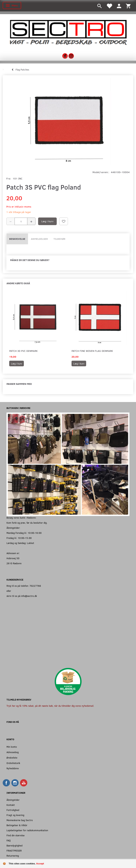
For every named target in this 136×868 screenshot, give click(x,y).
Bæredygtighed (14, 845)
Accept (40, 864)
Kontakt (11, 805)
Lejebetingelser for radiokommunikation (27, 830)
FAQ (9, 840)
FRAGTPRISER (14, 851)
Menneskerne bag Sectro (20, 820)
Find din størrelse (16, 835)
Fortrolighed (13, 810)
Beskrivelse (17, 239)
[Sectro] (68, 32)
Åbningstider (13, 800)
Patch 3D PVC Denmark (23, 351)
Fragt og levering (15, 815)
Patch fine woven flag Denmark (92, 351)
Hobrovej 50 (13, 558)
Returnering (13, 856)
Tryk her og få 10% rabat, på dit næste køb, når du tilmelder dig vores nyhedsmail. (50, 706)
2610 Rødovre (14, 563)
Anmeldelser (39, 239)
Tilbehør (59, 239)
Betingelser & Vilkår (17, 825)
